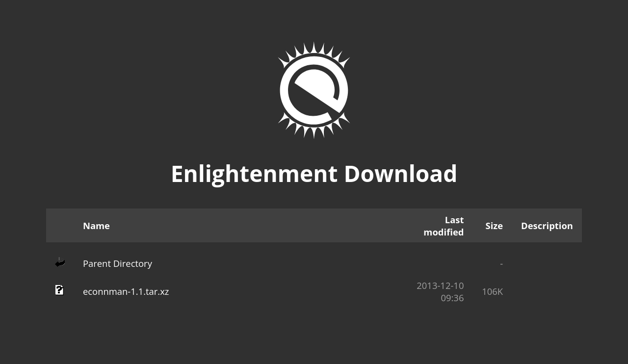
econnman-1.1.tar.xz (126, 291)
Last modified (444, 226)
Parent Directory (118, 263)
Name (96, 225)
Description (547, 225)
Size (495, 225)
